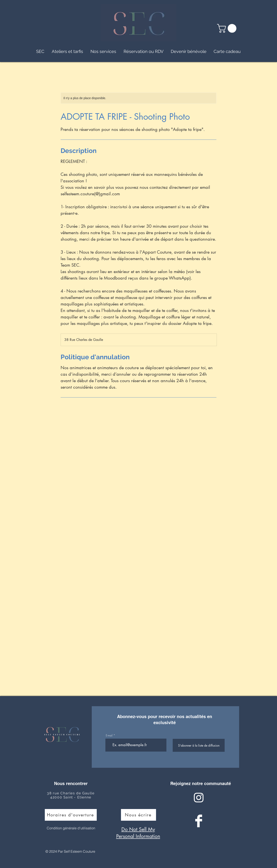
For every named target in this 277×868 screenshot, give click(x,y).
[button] (228, 28)
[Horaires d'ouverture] (71, 815)
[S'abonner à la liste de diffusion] (199, 745)
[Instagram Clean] (199, 798)
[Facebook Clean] (199, 821)
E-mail (109, 735)
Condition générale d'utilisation (71, 828)
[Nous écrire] (138, 815)
